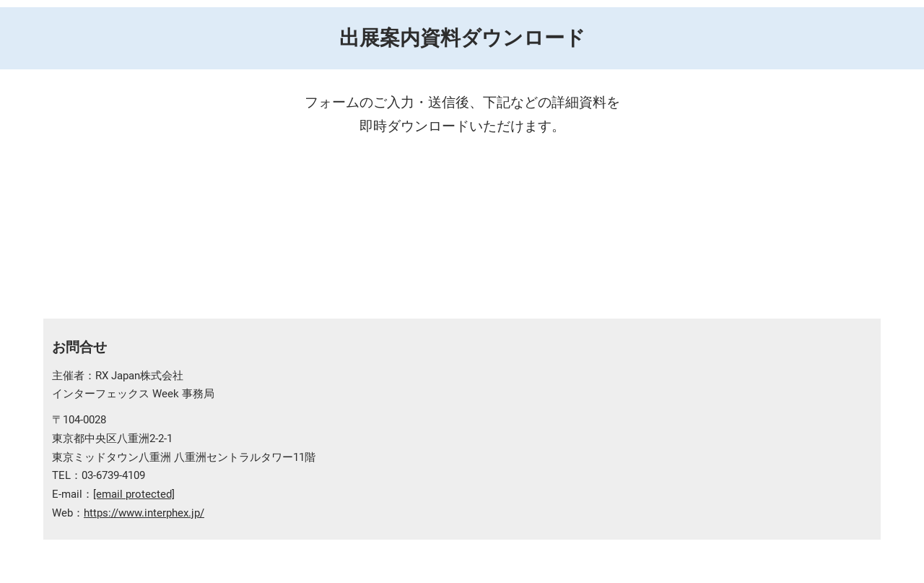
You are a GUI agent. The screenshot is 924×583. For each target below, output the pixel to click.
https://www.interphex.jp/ (144, 513)
